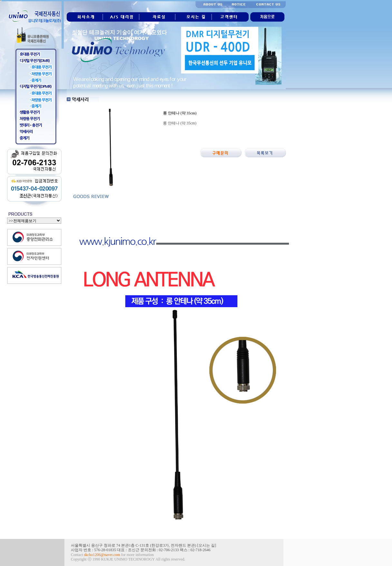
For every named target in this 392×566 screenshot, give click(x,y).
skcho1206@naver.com (102, 555)
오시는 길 (207, 545)
